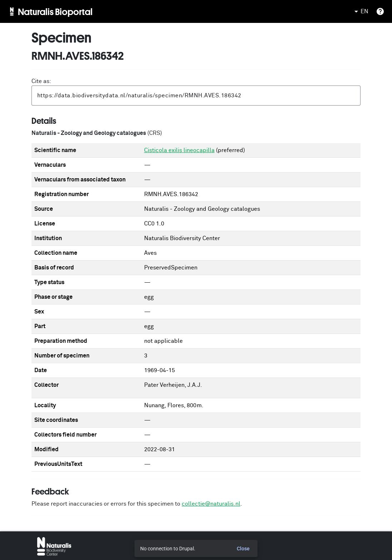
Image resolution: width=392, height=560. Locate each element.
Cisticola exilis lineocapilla (179, 150)
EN (360, 11)
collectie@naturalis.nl (211, 504)
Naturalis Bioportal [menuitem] (55, 11)
